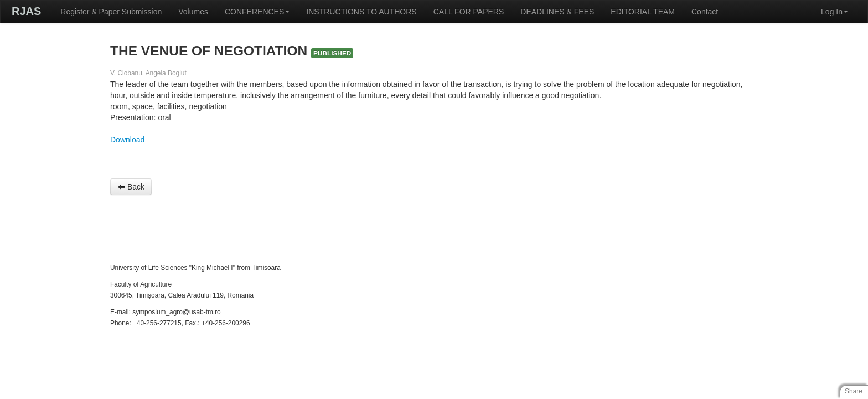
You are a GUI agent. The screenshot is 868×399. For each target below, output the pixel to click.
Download (127, 140)
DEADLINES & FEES (557, 12)
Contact (705, 12)
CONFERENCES (257, 12)
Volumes (193, 12)
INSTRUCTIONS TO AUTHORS (361, 12)
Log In (835, 12)
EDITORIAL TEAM (643, 12)
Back (131, 187)
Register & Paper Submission (111, 12)
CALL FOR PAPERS (469, 12)
